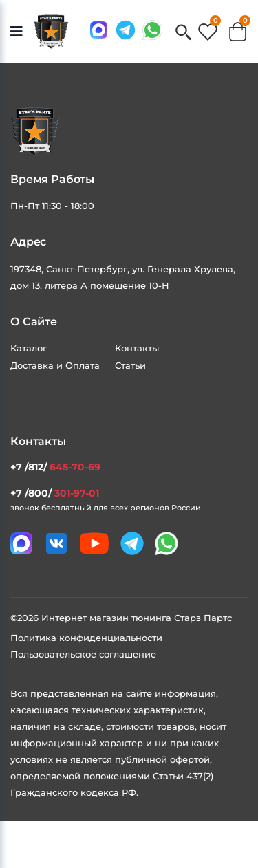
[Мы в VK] (56, 543)
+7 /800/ (55, 493)
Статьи (130, 365)
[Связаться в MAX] (99, 30)
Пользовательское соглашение (83, 654)
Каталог (29, 348)
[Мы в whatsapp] (152, 30)
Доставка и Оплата (55, 365)
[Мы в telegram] (126, 30)
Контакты (137, 348)
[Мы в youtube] (94, 543)
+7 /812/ (55, 467)
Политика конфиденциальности (86, 638)
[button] (183, 33)
